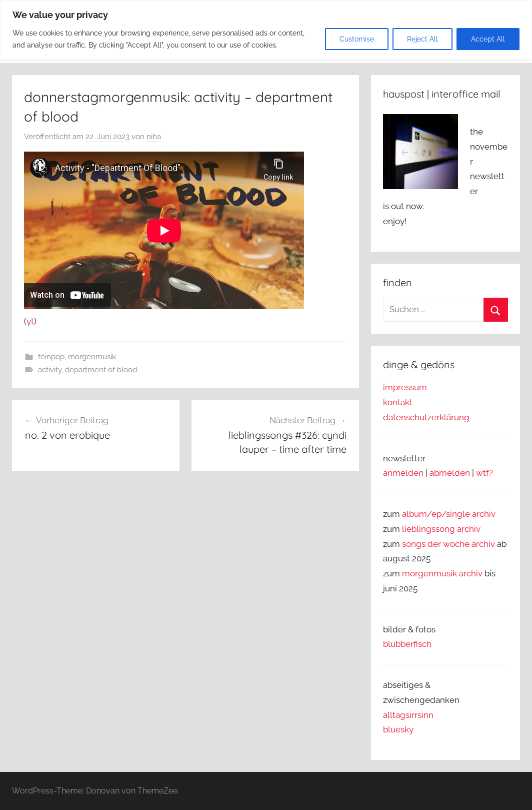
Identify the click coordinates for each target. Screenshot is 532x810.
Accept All (488, 39)
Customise (357, 39)
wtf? (484, 473)
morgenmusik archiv (442, 573)
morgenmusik (92, 357)
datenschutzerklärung (426, 417)
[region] (266, 30)
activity (50, 370)
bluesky (398, 729)
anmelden (403, 473)
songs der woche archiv (448, 544)
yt (30, 321)
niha (154, 137)
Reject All (422, 39)
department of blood (101, 370)
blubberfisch (407, 644)
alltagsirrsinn (408, 715)
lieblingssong (429, 529)
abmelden (450, 473)
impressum (405, 387)
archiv (469, 529)
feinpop (51, 357)
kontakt (398, 402)
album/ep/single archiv (449, 514)
